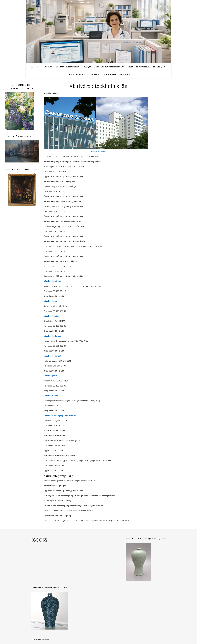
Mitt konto (125, 74)
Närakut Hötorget (52, 356)
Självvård (95, 74)
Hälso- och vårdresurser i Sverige (144, 67)
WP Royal (46, 639)
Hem (37, 67)
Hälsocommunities (78, 74)
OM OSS (39, 540)
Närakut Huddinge (52, 336)
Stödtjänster (110, 74)
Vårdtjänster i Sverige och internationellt (103, 67)
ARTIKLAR (48, 67)
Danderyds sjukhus (99, 152)
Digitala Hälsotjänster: (68, 67)
